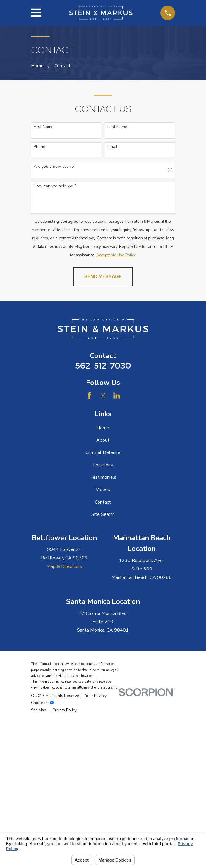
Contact (103, 502)
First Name (44, 127)
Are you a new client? (54, 167)
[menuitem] (39, 710)
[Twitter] (103, 395)
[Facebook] (89, 395)
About (103, 440)
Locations (103, 465)
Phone (40, 147)
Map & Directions (64, 566)
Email (112, 147)
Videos (103, 490)
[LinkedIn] (116, 395)
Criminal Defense (103, 452)
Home (103, 428)
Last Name (117, 127)
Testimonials (103, 477)
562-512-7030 (103, 366)
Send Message (103, 277)
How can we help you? (55, 186)
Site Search (103, 514)
